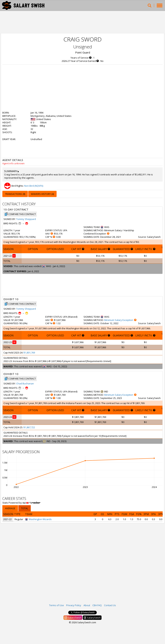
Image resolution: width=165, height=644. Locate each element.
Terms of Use (56, 605)
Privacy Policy (74, 605)
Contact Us (110, 605)
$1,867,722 (29, 427)
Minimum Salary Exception (119, 320)
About (87, 605)
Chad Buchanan (25, 383)
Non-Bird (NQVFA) (34, 186)
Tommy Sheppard (26, 219)
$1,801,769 (29, 353)
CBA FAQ (97, 605)
